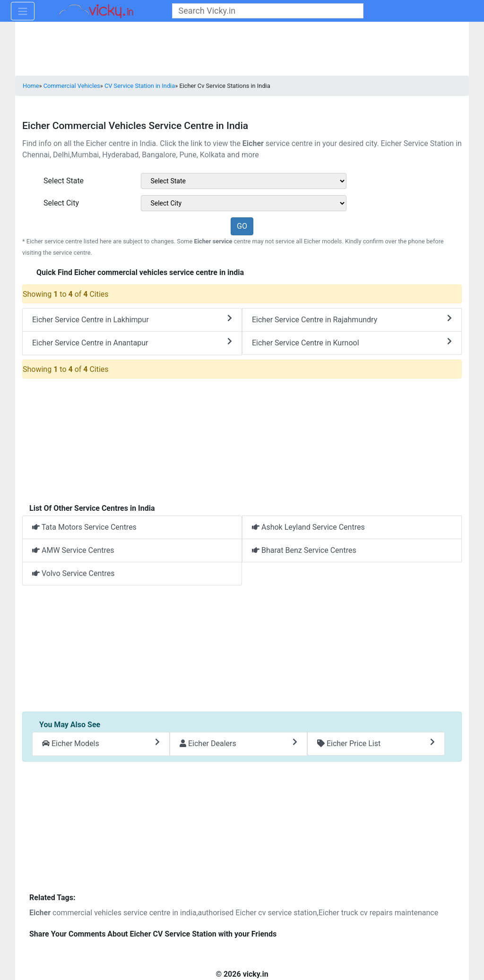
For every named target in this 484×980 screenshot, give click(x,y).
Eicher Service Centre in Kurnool (352, 342)
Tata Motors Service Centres (84, 527)
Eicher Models (101, 743)
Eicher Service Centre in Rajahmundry (352, 319)
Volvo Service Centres (73, 573)
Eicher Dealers (238, 743)
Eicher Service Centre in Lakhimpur (132, 319)
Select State (64, 181)
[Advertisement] (242, 649)
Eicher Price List (376, 743)
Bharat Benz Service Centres (304, 550)
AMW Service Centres (73, 550)
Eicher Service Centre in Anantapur (132, 342)
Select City (61, 203)
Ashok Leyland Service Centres (308, 527)
